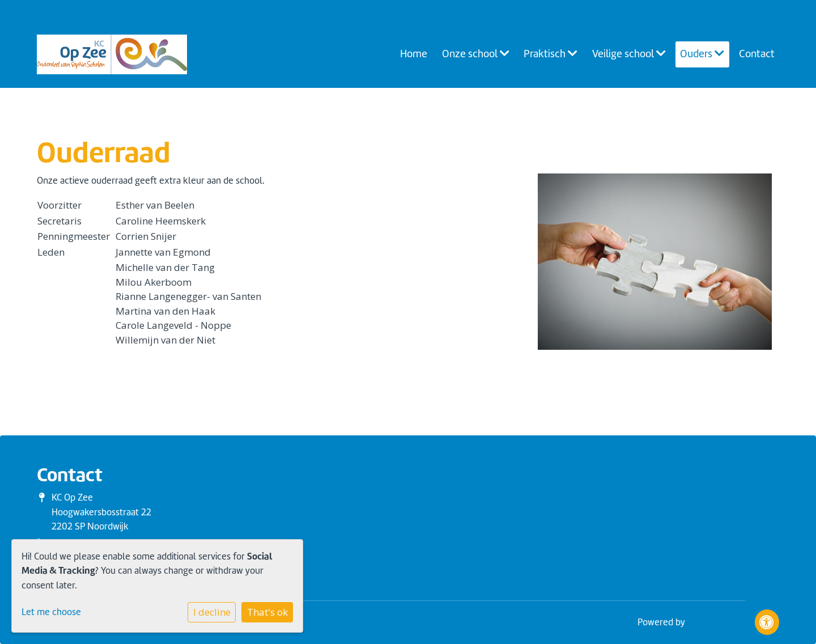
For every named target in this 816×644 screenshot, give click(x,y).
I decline (212, 612)
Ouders (702, 54)
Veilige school (629, 54)
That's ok (267, 612)
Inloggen (761, 10)
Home (414, 54)
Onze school (476, 54)
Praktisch (551, 54)
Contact (757, 54)
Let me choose (51, 612)
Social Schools (716, 622)
